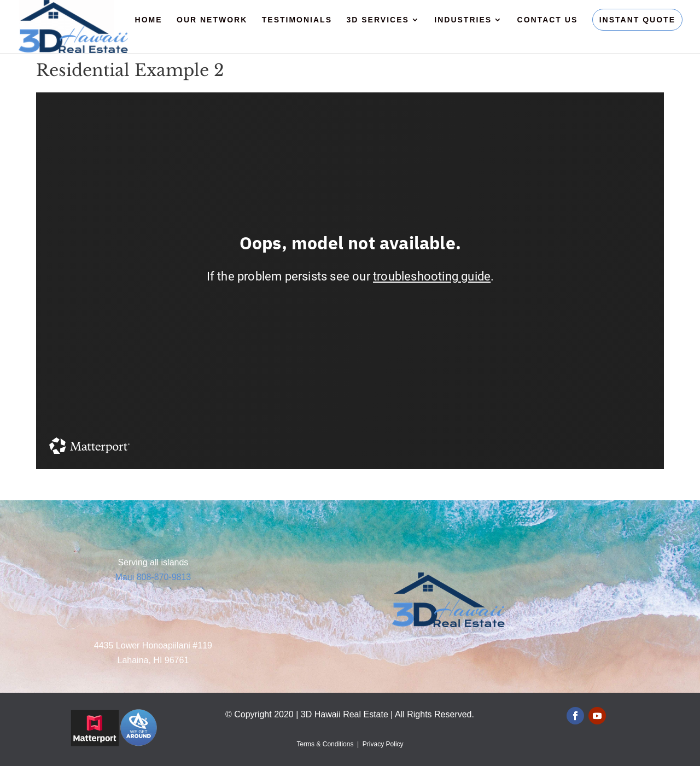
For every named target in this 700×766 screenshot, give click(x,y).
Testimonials (297, 20)
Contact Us (548, 20)
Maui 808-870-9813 (153, 577)
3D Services (377, 20)
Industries (463, 20)
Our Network (212, 20)
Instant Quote (637, 20)
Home (149, 20)
